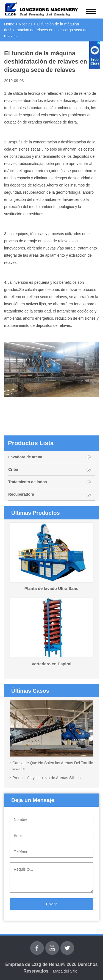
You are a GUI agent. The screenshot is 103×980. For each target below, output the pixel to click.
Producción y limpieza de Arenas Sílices (46, 778)
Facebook (37, 944)
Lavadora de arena (25, 457)
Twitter (67, 944)
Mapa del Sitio (65, 971)
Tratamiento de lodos (28, 482)
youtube (52, 944)
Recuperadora (21, 494)
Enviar (52, 904)
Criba (13, 469)
